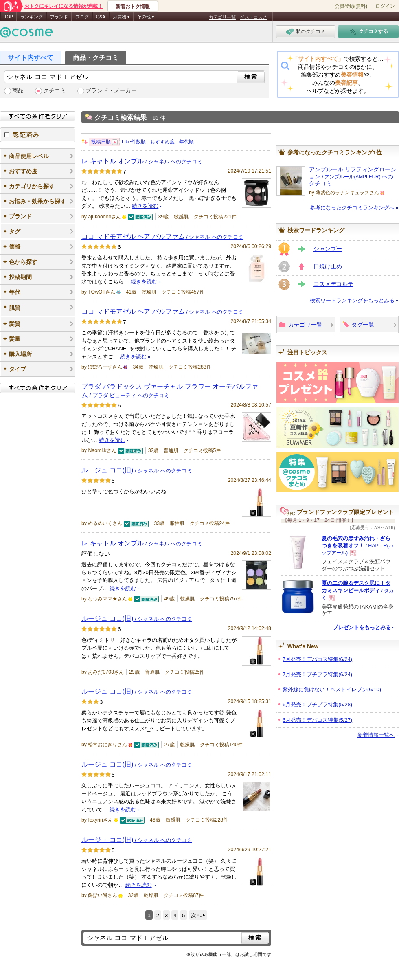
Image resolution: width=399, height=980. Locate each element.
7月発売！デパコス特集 (317, 659)
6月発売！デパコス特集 (317, 720)
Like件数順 (134, 142)
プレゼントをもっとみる (362, 627)
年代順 (186, 142)
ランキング (32, 17)
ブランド (59, 17)
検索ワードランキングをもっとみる (352, 300)
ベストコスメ (254, 17)
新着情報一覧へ (376, 735)
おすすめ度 (162, 142)
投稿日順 (101, 142)
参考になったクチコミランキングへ (352, 208)
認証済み (38, 135)
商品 (18, 91)
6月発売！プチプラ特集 (317, 704)
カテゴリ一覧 (222, 17)
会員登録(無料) (351, 6)
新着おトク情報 (133, 7)
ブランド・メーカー (111, 91)
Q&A (101, 17)
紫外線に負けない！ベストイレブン (332, 689)
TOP (9, 17)
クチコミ (55, 91)
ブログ (82, 17)
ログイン (385, 6)
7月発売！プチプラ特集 (317, 674)
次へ (196, 915)
